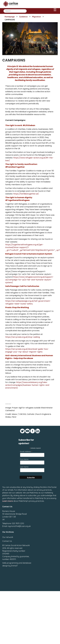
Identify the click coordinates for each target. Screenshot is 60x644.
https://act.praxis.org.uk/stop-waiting (23, 337)
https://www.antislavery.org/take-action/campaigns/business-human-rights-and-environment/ (28, 385)
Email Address (26, 451)
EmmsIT (14, 566)
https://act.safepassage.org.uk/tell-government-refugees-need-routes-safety (28, 302)
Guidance (23, 17)
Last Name (24, 467)
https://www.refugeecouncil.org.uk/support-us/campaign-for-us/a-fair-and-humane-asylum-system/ (29, 280)
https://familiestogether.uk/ (26, 194)
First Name (24, 459)
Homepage (10, 17)
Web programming (10, 563)
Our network (8, 537)
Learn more (8, 501)
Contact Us (7, 541)
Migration (36, 17)
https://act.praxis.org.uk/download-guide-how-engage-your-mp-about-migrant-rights (27, 350)
